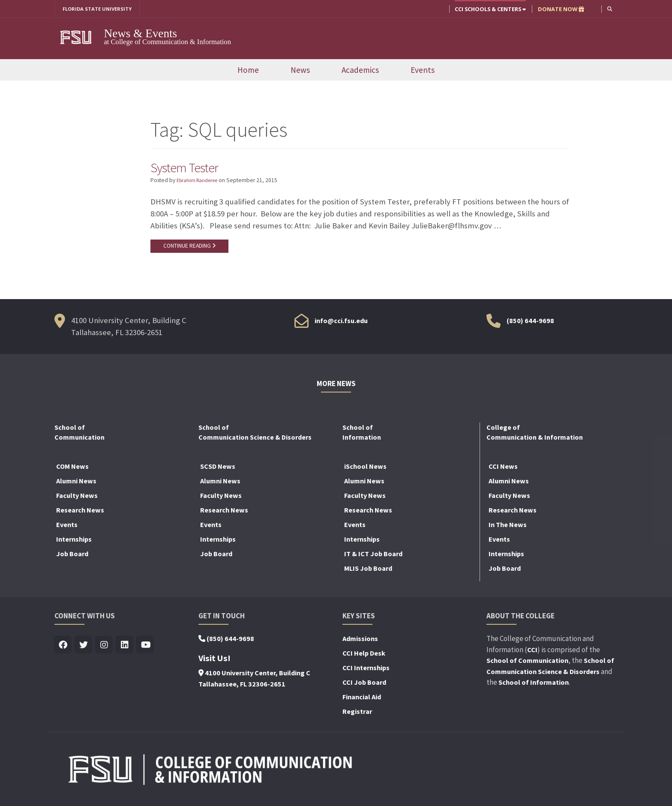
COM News (72, 470)
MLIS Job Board (368, 572)
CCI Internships (366, 671)
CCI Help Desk (364, 656)
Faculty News (77, 499)
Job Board (72, 557)
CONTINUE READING (191, 248)
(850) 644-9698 (530, 324)
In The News (508, 528)
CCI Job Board (364, 686)
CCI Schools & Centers (489, 9)
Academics (360, 71)
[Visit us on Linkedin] (125, 649)
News (300, 71)
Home (248, 71)
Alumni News (76, 484)
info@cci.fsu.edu (341, 324)
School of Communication (527, 664)
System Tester (189, 168)
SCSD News (218, 470)
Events (423, 71)
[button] (609, 9)
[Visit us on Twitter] (84, 649)
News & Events (141, 34)
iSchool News (365, 470)
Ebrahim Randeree (200, 182)
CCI (532, 653)
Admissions (360, 642)
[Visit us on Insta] (104, 649)
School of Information (534, 686)
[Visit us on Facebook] (63, 649)
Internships (74, 542)
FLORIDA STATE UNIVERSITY (100, 9)
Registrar (357, 715)
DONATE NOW (560, 9)
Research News (80, 513)
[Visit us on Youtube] (145, 649)
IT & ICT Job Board (373, 557)
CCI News (503, 470)
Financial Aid (362, 700)
